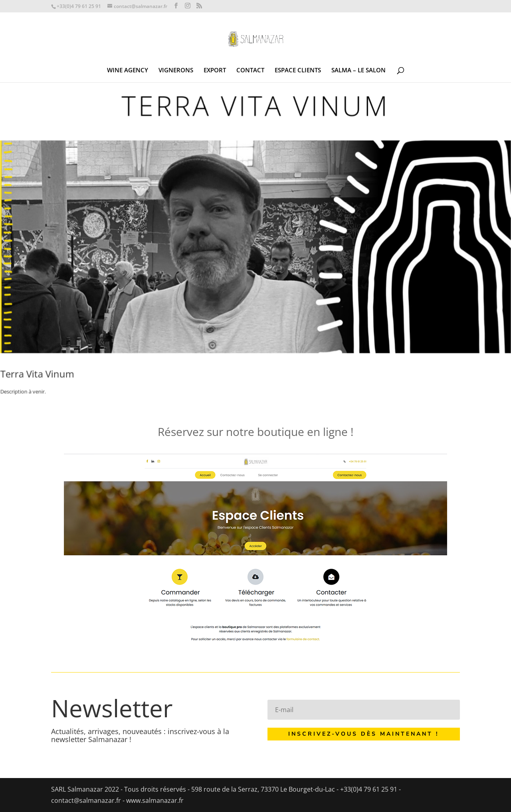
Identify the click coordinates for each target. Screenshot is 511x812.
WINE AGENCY (128, 71)
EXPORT (215, 71)
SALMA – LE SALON (358, 71)
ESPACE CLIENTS (298, 71)
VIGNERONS (176, 71)
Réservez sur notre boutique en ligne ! (255, 432)
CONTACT (250, 71)
